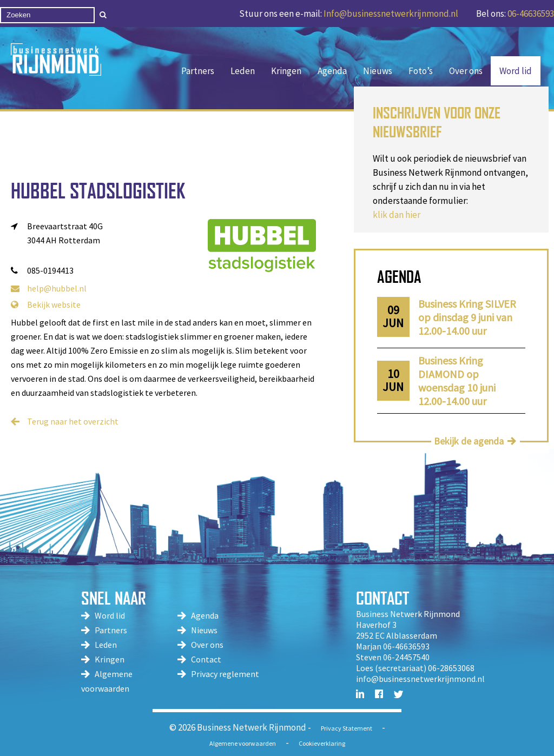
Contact (206, 659)
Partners (198, 71)
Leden (243, 71)
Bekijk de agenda (469, 441)
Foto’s (421, 71)
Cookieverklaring (322, 743)
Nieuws (378, 71)
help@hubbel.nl (49, 288)
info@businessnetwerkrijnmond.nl (420, 679)
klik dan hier (397, 215)
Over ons (466, 71)
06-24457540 (406, 657)
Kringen (286, 71)
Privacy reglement (225, 674)
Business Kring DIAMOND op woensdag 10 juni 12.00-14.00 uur (457, 381)
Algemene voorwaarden (243, 743)
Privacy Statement (347, 728)
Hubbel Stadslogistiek (98, 191)
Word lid (516, 71)
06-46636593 (531, 14)
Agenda (332, 71)
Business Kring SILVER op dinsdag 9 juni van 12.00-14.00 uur (467, 317)
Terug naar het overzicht (73, 421)
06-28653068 (451, 668)
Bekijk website (46, 304)
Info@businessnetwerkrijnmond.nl (391, 14)
